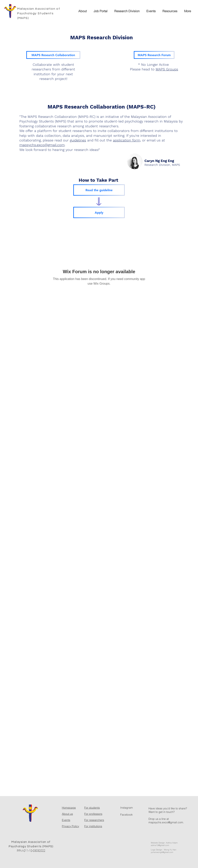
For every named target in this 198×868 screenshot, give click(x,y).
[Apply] (99, 212)
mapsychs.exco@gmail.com (42, 145)
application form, (127, 140)
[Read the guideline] (99, 190)
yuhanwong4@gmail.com (162, 852)
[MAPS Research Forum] (154, 55)
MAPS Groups (167, 69)
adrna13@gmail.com (160, 845)
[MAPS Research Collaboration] (53, 55)
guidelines (78, 140)
